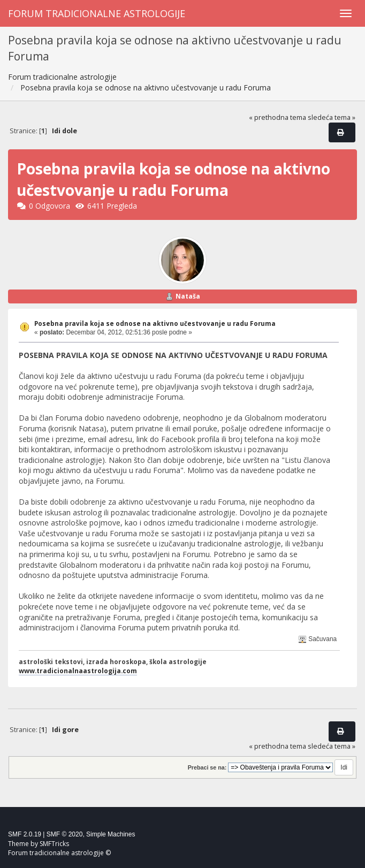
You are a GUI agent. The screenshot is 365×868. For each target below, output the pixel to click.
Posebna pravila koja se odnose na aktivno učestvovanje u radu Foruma (155, 323)
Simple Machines (111, 834)
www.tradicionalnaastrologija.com (78, 671)
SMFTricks (54, 844)
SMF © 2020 (65, 834)
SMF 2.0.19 (25, 834)
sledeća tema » (332, 117)
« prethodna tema (277, 117)
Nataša (188, 296)
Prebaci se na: (207, 767)
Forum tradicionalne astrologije (97, 13)
